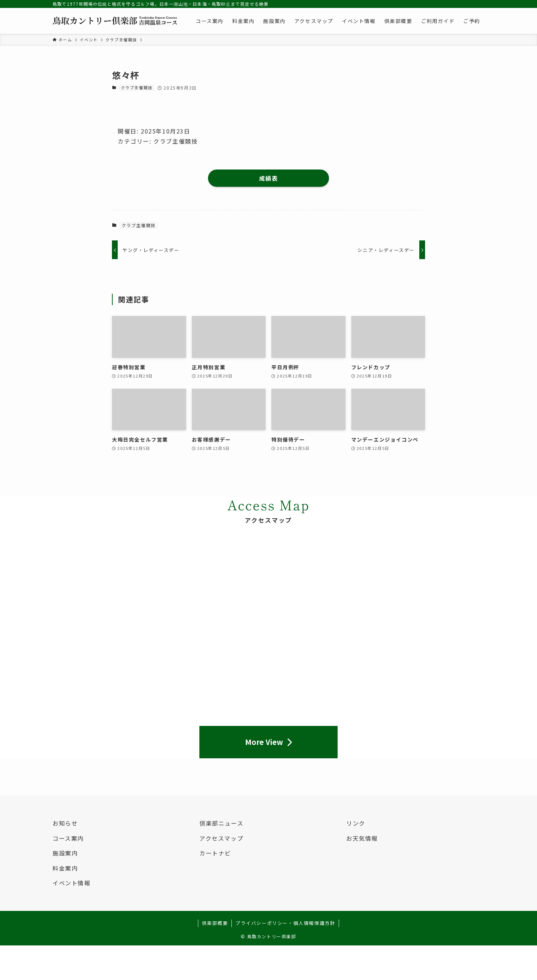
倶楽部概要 (215, 923)
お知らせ (65, 823)
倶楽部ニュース (221, 823)
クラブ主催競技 (137, 87)
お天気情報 (362, 838)
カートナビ (215, 853)
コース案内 (68, 838)
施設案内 (65, 853)
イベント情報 (72, 883)
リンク (356, 823)
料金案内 (65, 868)
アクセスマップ (221, 838)
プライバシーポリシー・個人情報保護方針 (285, 923)
